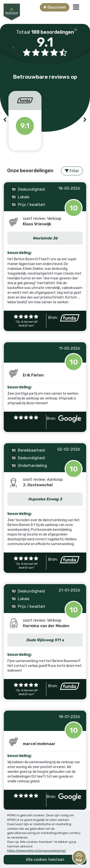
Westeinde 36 (45, 238)
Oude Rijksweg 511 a (45, 640)
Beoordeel (55, 7)
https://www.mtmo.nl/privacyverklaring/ (37, 851)
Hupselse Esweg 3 (45, 499)
